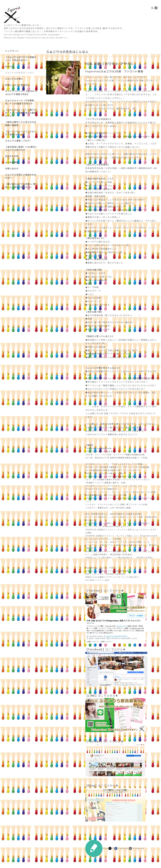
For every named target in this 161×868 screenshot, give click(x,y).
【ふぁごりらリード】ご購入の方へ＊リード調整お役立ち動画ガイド (21, 113)
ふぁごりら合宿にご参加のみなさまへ (21, 176)
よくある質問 (12, 162)
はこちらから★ (105, 591)
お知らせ (10, 66)
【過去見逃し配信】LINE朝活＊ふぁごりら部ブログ (21, 148)
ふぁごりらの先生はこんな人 (20, 73)
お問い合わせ (12, 169)
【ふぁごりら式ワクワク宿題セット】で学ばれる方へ (21, 59)
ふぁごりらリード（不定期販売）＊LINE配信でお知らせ (20, 102)
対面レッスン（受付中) (17, 85)
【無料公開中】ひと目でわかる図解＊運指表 (21, 124)
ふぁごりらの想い (14, 79)
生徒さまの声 (12, 156)
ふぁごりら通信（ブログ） (18, 141)
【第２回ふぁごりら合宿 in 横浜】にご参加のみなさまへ (20, 186)
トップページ (12, 51)
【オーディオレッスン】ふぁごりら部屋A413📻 (21, 133)
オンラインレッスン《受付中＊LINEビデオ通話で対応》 (21, 93)
